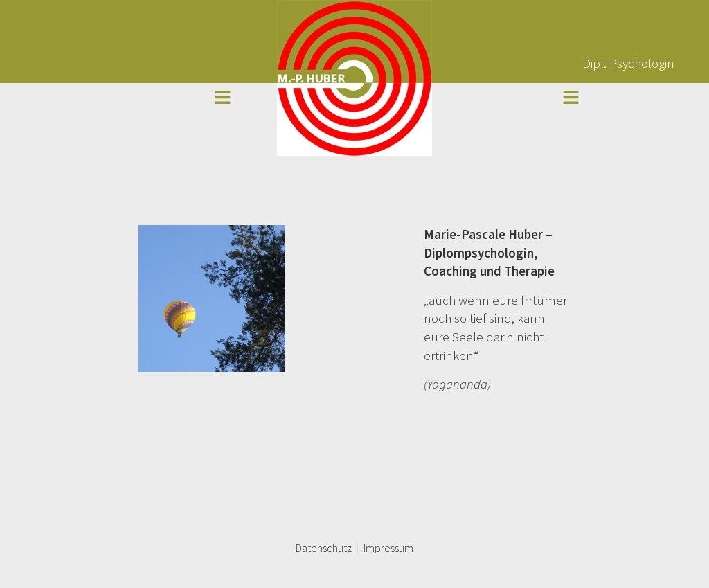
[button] (222, 98)
